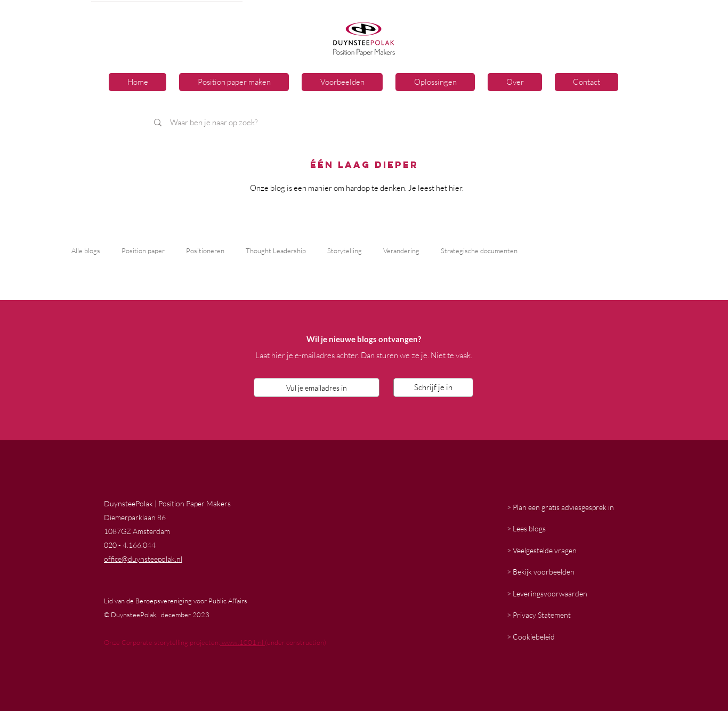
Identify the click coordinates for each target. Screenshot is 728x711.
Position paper (143, 251)
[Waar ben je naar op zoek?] (296, 122)
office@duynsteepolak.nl (143, 559)
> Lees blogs (526, 528)
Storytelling (345, 251)
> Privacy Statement (539, 615)
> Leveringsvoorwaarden (547, 593)
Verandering (401, 251)
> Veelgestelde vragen (542, 550)
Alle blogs (86, 251)
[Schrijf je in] (433, 387)
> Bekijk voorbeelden (541, 572)
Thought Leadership (276, 251)
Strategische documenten (479, 251)
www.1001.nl (242, 642)
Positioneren (205, 251)
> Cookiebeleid (531, 637)
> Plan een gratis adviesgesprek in (560, 507)
